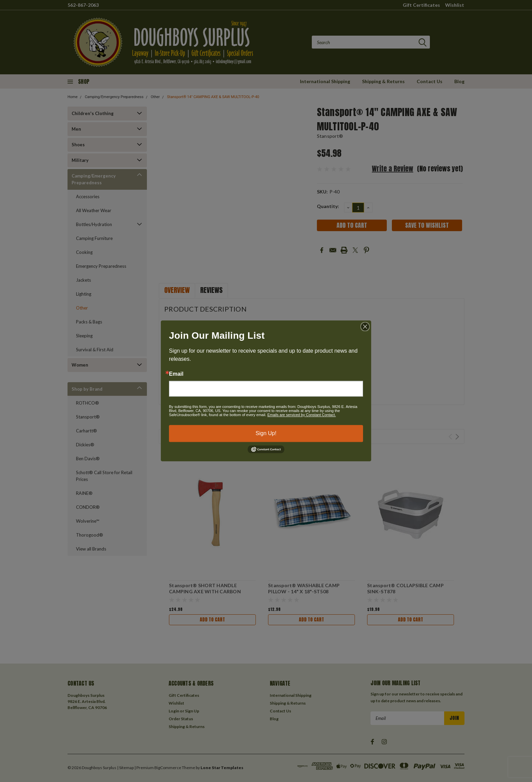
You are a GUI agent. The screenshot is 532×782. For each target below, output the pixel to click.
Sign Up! (266, 433)
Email (176, 374)
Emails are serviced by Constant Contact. (302, 415)
